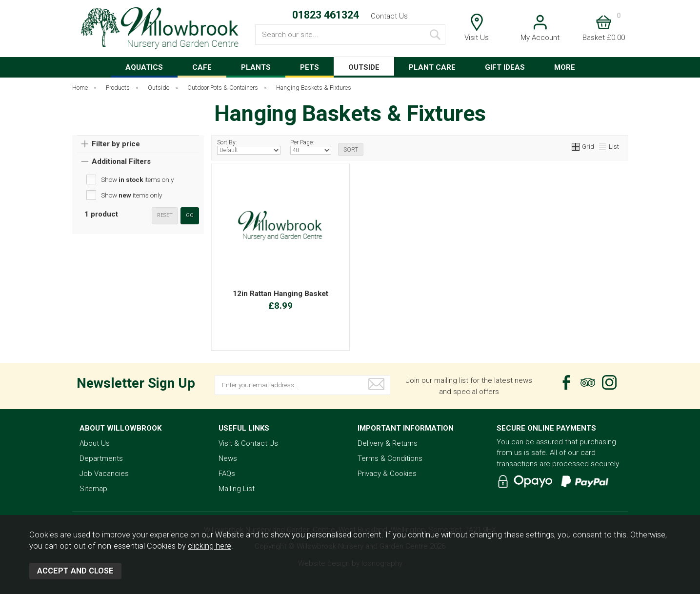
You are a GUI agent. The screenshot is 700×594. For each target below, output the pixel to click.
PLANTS (256, 67)
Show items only (137, 179)
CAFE (202, 67)
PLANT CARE (432, 67)
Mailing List (237, 489)
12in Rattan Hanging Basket (280, 294)
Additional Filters (121, 161)
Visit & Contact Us (248, 443)
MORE (565, 67)
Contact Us (389, 16)
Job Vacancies (104, 474)
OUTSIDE (364, 67)
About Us (95, 443)
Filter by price (116, 144)
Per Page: (311, 147)
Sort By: (249, 147)
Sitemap (93, 489)
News (228, 458)
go (190, 215)
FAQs (227, 474)
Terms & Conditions (390, 458)
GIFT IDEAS (505, 67)
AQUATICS (144, 67)
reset (165, 215)
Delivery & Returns (388, 443)
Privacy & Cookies (387, 474)
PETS (310, 67)
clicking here (210, 546)
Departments (101, 458)
